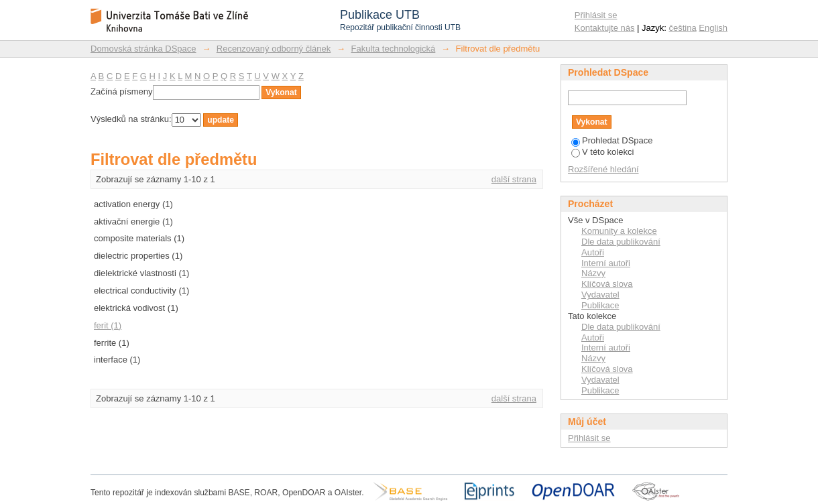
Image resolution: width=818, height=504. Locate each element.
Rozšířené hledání (603, 169)
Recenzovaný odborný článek (274, 49)
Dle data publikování (621, 242)
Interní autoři (606, 263)
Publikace (600, 305)
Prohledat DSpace (612, 140)
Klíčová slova (607, 284)
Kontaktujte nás (605, 28)
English (713, 28)
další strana (514, 179)
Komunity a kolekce (619, 231)
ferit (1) (108, 325)
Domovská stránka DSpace (143, 49)
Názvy (593, 273)
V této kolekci (602, 152)
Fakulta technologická (394, 49)
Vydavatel (600, 295)
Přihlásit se (596, 15)
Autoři (593, 252)
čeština (683, 28)
